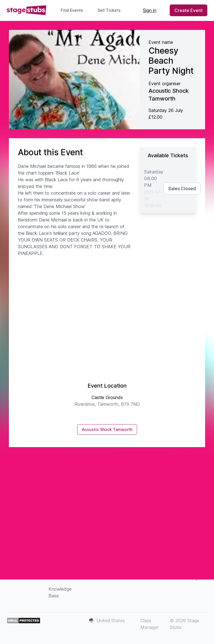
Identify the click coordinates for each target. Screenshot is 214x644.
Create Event (189, 10)
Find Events (72, 10)
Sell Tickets (111, 10)
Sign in (150, 10)
